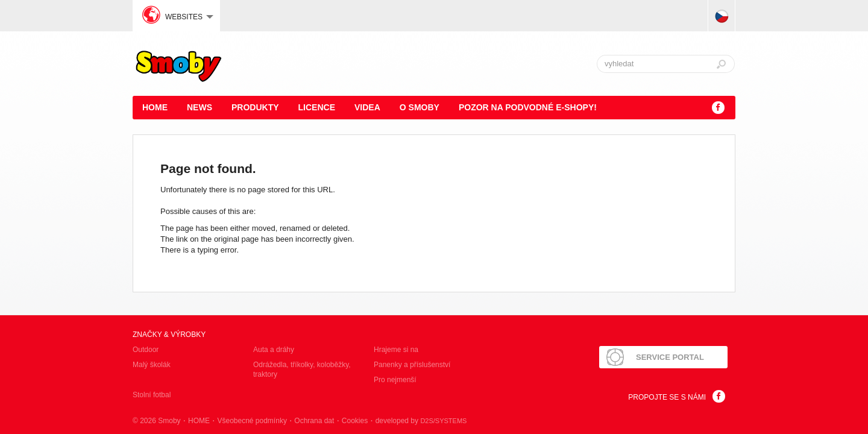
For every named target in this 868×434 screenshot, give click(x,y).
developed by (421, 421)
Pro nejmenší (395, 380)
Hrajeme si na (396, 350)
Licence (317, 107)
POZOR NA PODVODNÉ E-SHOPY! (528, 107)
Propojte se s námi (667, 397)
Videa (367, 107)
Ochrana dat (314, 421)
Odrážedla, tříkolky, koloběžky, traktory (302, 370)
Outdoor (146, 350)
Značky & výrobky (169, 335)
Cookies (355, 421)
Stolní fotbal (152, 395)
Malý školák (152, 365)
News (200, 107)
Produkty (255, 107)
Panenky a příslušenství (412, 365)
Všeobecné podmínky (252, 421)
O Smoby (420, 107)
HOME (155, 107)
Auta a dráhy (274, 350)
